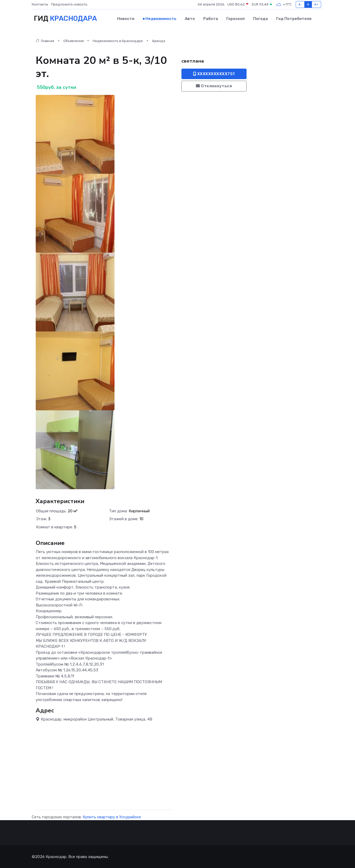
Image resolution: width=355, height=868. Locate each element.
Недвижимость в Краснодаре (118, 41)
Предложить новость (69, 4)
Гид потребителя (294, 19)
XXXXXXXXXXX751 (214, 74)
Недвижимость (161, 19)
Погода (260, 19)
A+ (316, 4)
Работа (211, 19)
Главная (45, 41)
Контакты (40, 4)
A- (300, 4)
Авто (190, 19)
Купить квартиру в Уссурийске (112, 817)
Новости (126, 19)
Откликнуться (214, 86)
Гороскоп (236, 19)
